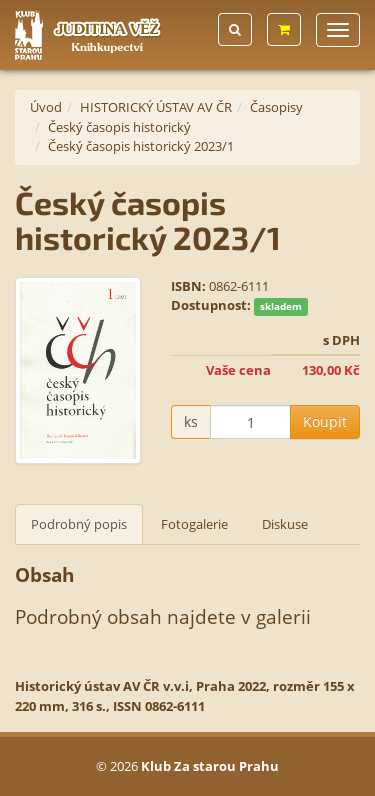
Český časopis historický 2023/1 (141, 146)
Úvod (46, 107)
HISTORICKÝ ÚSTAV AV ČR (156, 107)
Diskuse (285, 524)
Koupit (325, 421)
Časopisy (276, 107)
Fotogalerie (194, 524)
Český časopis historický (119, 127)
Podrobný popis (79, 524)
